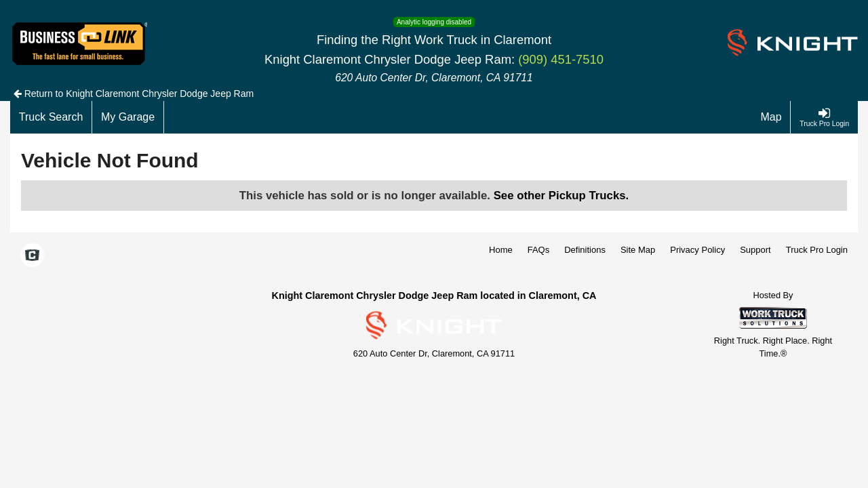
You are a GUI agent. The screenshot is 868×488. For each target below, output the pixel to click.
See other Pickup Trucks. (561, 196)
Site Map (638, 250)
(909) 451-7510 (561, 59)
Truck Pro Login (817, 250)
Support (755, 250)
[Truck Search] (51, 117)
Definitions (585, 250)
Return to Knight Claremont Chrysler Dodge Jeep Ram (134, 94)
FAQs (539, 250)
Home (501, 250)
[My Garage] (128, 117)
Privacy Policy (697, 250)
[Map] (772, 117)
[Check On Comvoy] (32, 256)
